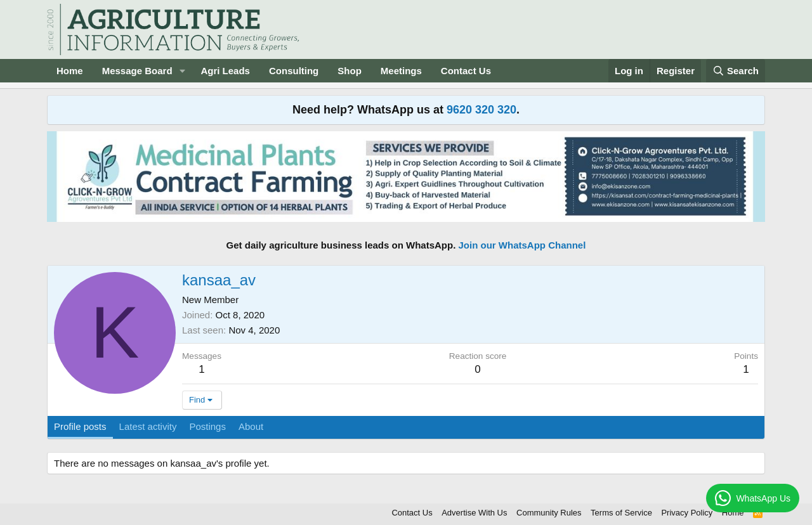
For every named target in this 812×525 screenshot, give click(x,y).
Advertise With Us (474, 513)
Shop (350, 71)
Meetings (401, 71)
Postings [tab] (207, 426)
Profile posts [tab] (80, 426)
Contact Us (466, 71)
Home (70, 71)
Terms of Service (621, 513)
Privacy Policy (687, 513)
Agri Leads (225, 71)
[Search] (736, 71)
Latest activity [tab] (148, 426)
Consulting (294, 71)
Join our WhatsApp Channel (522, 245)
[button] (182, 71)
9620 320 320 (481, 110)
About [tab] (251, 426)
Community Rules (549, 513)
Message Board (137, 71)
